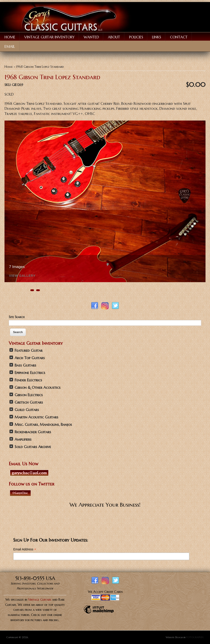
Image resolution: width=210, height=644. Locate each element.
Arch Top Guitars (30, 358)
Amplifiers (23, 439)
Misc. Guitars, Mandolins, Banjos (43, 425)
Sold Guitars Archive (33, 447)
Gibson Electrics (29, 395)
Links (156, 37)
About (114, 37)
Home (10, 37)
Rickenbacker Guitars (33, 432)
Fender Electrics (28, 380)
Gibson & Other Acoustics (38, 388)
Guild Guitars (27, 410)
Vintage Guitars (40, 600)
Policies (136, 37)
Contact (179, 37)
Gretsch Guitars (29, 402)
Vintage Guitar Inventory (49, 37)
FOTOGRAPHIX (195, 637)
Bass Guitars (25, 365)
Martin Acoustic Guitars (36, 417)
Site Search (17, 317)
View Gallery (22, 276)
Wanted (91, 37)
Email (10, 46)
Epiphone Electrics (30, 373)
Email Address (25, 549)
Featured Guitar (29, 351)
